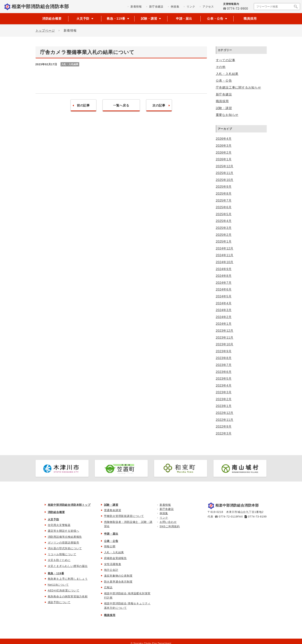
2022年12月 (225, 413)
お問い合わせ (168, 522)
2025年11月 (225, 173)
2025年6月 (224, 207)
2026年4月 (224, 139)
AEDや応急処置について (64, 590)
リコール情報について (62, 554)
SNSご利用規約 (170, 526)
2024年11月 (225, 255)
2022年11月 (225, 420)
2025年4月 (224, 221)
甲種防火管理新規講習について (124, 516)
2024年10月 (225, 262)
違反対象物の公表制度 (118, 576)
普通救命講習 (113, 510)
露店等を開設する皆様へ (64, 531)
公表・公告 (224, 81)
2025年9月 (224, 187)
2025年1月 (224, 242)
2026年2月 (224, 153)
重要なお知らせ (227, 115)
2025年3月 (224, 228)
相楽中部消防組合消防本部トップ (69, 505)
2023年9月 (224, 351)
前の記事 (83, 105)
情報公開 (110, 546)
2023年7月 (224, 365)
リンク (164, 518)
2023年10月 (225, 344)
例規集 (164, 513)
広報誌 (108, 587)
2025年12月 (225, 166)
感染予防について (59, 602)
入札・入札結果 (227, 74)
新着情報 (165, 505)
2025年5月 (224, 214)
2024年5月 (224, 296)
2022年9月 (224, 427)
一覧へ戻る (121, 105)
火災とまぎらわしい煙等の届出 (68, 566)
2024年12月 (225, 248)
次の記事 (159, 105)
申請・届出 (184, 19)
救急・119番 (56, 573)
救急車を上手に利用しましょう (68, 579)
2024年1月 (224, 324)
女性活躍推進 (113, 564)
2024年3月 (224, 310)
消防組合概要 (52, 19)
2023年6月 (224, 372)
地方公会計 (111, 570)
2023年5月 (224, 379)
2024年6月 (224, 289)
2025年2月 (224, 235)
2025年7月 (224, 201)
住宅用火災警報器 (59, 525)
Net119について (58, 585)
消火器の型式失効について (65, 548)
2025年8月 (224, 194)
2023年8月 (224, 358)
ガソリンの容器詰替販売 (64, 543)
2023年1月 (224, 406)
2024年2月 (224, 317)
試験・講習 (224, 108)
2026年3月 (224, 146)
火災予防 (53, 519)
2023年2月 (224, 399)
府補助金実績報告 (115, 558)
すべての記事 (226, 60)
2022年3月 (224, 433)
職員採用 (250, 19)
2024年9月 (224, 269)
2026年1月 (224, 159)
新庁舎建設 (224, 94)
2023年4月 (224, 386)
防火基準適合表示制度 (118, 582)
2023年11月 (225, 338)
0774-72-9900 (238, 9)
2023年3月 (224, 392)
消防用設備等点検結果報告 (65, 537)
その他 (221, 67)
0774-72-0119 (228, 517)
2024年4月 (224, 303)
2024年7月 (224, 283)
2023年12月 (225, 331)
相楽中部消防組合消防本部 (40, 6)
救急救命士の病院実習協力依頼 (68, 596)
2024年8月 (224, 276)
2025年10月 (225, 180)
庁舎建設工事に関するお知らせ (238, 88)
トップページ (45, 31)
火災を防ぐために (59, 560)
